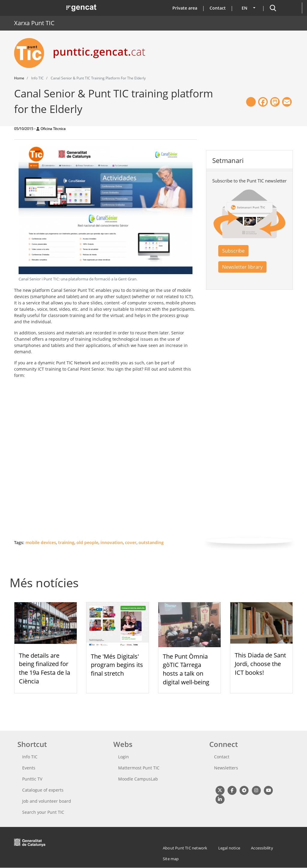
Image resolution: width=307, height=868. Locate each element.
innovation (112, 542)
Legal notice (229, 848)
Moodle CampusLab (138, 779)
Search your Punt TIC (43, 812)
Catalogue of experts (43, 790)
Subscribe (233, 251)
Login (124, 757)
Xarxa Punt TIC (34, 23)
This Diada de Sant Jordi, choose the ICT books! (260, 664)
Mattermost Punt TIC (139, 768)
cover (131, 542)
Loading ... (89, 458)
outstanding (151, 542)
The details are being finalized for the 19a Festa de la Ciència (45, 668)
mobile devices (41, 542)
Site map (171, 859)
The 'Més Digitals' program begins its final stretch (117, 665)
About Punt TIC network (185, 848)
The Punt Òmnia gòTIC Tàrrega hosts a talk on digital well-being (186, 669)
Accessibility (262, 848)
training (66, 542)
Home (19, 78)
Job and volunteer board (47, 801)
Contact (218, 8)
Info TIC (30, 757)
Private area (185, 8)
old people (87, 542)
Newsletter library (242, 267)
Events (29, 768)
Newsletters (226, 768)
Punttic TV (32, 779)
